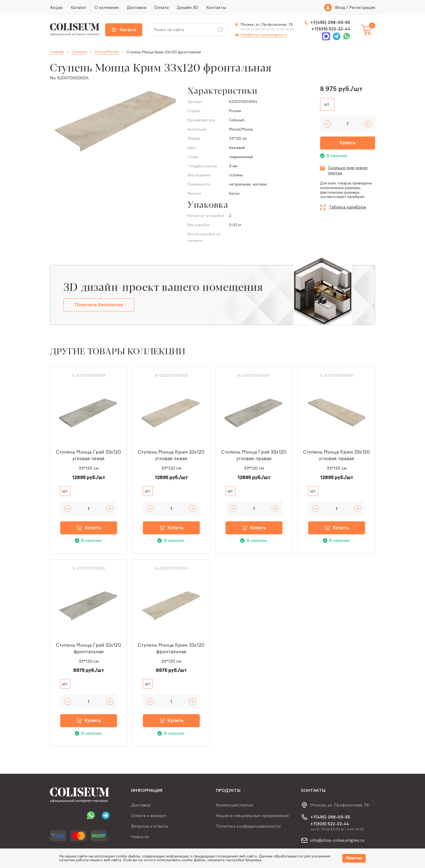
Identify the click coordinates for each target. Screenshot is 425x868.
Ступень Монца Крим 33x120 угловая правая (337, 455)
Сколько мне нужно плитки (348, 170)
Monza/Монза (107, 52)
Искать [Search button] (221, 30)
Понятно (354, 858)
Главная (57, 52)
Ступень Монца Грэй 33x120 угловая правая (254, 455)
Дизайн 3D (187, 7)
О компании (107, 7)
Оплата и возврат (149, 816)
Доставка (136, 7)
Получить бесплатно (99, 305)
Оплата (161, 7)
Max (326, 36)
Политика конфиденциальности (248, 826)
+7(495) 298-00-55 (330, 22)
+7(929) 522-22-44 (331, 29)
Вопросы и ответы (150, 826)
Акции (56, 7)
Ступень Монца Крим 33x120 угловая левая (171, 455)
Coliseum (79, 52)
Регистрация (362, 8)
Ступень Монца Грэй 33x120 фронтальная (88, 648)
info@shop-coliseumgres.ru (264, 35)
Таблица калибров (347, 207)
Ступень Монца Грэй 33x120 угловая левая (88, 455)
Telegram (337, 36)
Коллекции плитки (235, 805)
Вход (340, 8)
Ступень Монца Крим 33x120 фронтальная (171, 648)
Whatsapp (346, 36)
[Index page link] (75, 30)
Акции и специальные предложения (252, 816)
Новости (140, 837)
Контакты (216, 7)
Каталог (79, 7)
